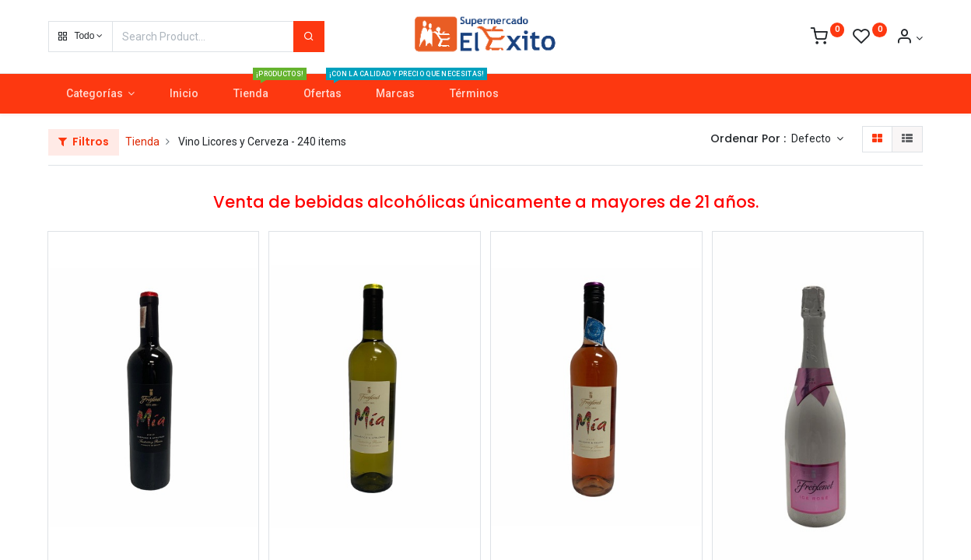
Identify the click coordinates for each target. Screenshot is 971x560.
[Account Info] (909, 38)
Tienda (142, 142)
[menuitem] (184, 94)
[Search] (309, 37)
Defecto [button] (812, 138)
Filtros (84, 142)
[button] (81, 37)
